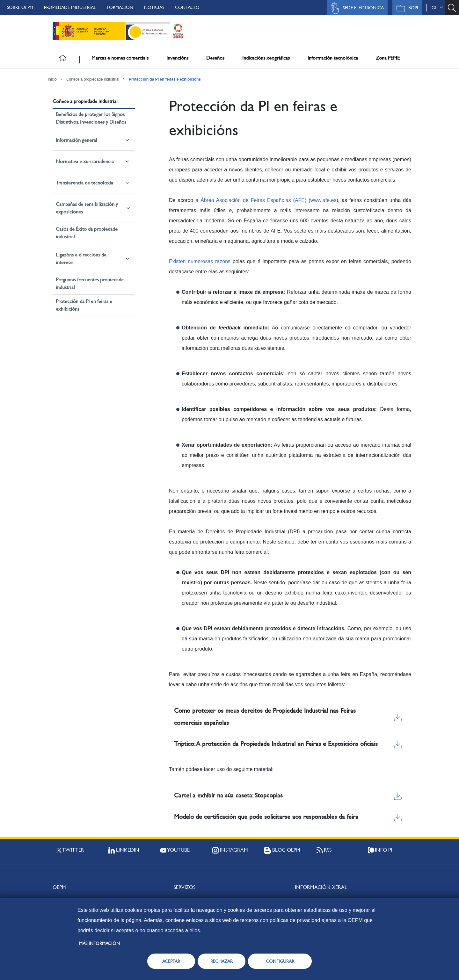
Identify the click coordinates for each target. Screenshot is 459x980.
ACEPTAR (171, 961)
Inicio (52, 79)
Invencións (177, 58)
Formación (120, 7)
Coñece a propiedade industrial (93, 79)
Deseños (215, 58)
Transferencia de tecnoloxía (84, 183)
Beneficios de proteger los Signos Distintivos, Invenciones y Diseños (91, 118)
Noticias (154, 7)
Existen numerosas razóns (200, 261)
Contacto (187, 7)
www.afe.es (324, 200)
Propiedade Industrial (70, 7)
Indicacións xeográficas (266, 58)
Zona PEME (388, 58)
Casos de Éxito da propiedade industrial (87, 233)
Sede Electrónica (356, 8)
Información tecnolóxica (333, 58)
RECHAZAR (222, 961)
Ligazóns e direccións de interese (81, 259)
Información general (76, 140)
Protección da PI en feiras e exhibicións (165, 79)
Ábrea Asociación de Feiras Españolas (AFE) (253, 200)
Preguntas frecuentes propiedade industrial (90, 283)
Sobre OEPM (20, 7)
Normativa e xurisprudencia (85, 161)
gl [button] (437, 8)
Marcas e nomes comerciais (120, 58)
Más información (99, 943)
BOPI (406, 8)
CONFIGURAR (280, 961)
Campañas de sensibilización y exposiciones (87, 208)
